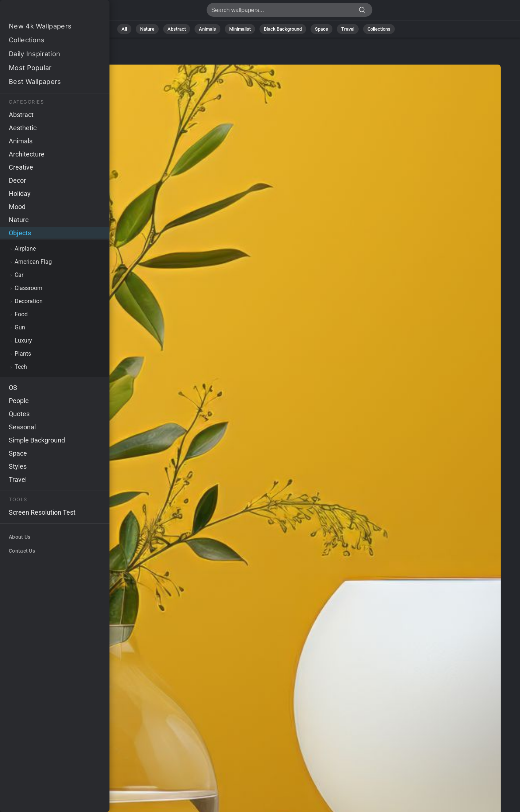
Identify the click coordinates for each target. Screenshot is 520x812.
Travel (348, 29)
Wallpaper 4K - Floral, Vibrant (44, 12)
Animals (207, 29)
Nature (147, 29)
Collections (379, 29)
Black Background (283, 29)
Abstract (177, 29)
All (124, 29)
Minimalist (240, 29)
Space (321, 29)
